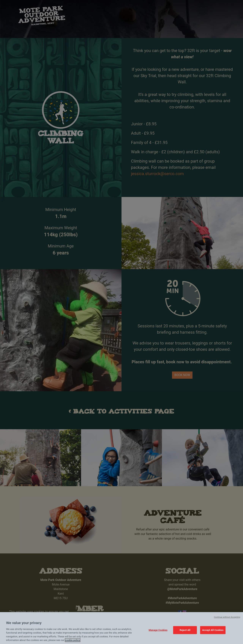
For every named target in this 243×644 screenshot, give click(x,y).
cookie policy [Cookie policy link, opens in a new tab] (73, 640)
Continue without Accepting (227, 617)
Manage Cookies (158, 630)
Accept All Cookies (213, 630)
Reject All (185, 630)
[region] (121, 628)
